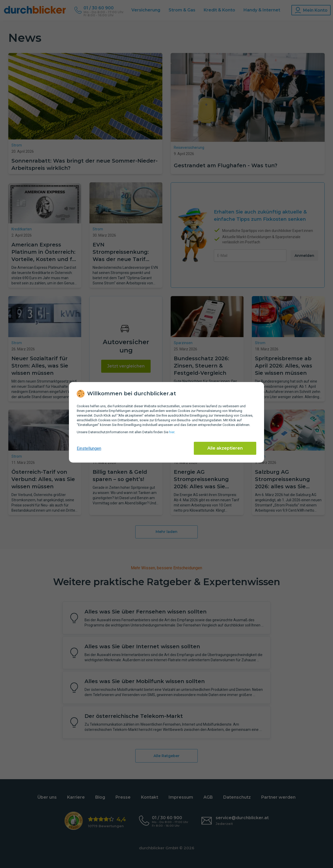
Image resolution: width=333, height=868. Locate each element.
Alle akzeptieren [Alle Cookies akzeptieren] (225, 448)
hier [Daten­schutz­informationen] (172, 432)
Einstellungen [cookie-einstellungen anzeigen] (89, 448)
